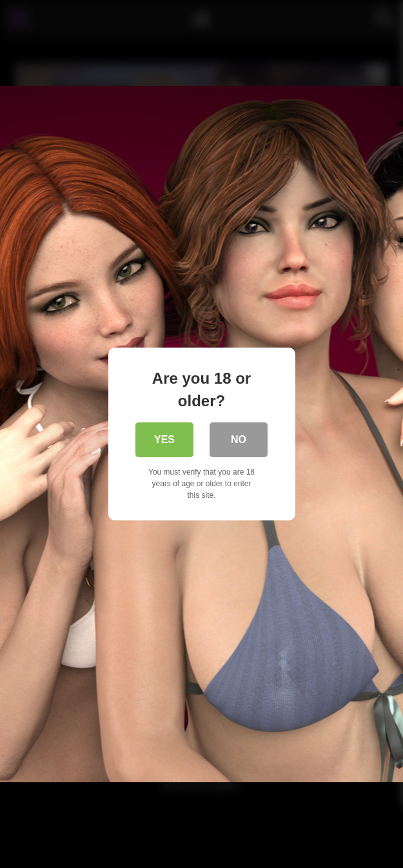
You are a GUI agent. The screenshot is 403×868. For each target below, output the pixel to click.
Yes (164, 439)
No (239, 439)
